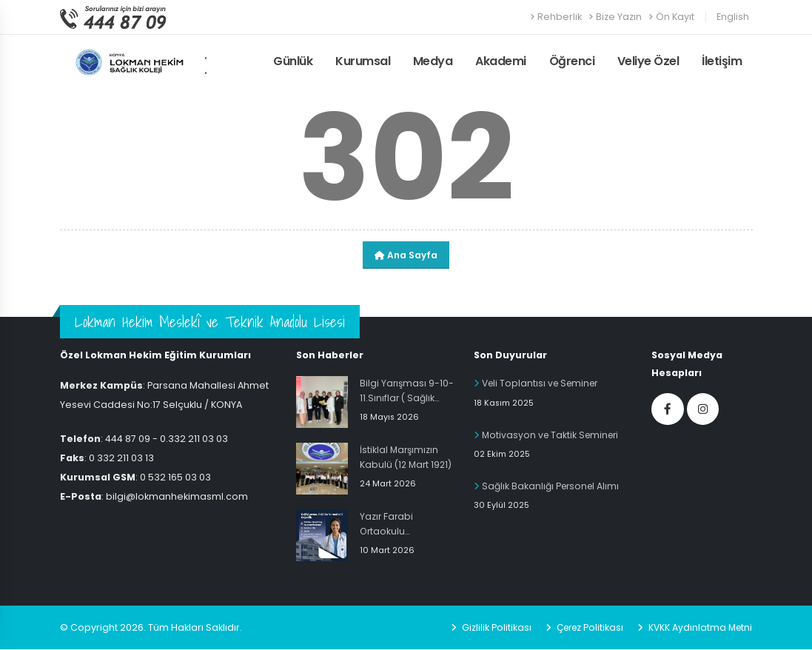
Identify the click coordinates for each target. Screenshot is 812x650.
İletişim (722, 61)
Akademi (501, 61)
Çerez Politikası (584, 628)
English (733, 17)
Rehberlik (556, 17)
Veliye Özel (648, 61)
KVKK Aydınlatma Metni (698, 628)
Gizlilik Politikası (488, 628)
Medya (433, 61)
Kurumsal (363, 61)
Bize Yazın (615, 17)
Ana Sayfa (406, 255)
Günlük (293, 61)
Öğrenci (572, 61)
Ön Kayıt (671, 17)
